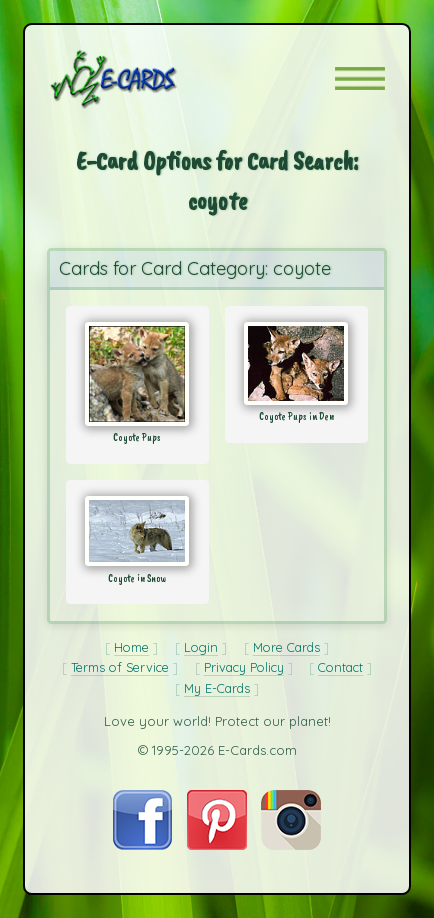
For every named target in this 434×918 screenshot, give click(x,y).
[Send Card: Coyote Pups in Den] (296, 363)
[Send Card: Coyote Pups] (137, 374)
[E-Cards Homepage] (149, 79)
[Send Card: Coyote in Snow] (137, 531)
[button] (360, 78)
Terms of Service (120, 667)
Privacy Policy (244, 667)
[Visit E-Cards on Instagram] (291, 844)
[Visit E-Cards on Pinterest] (217, 844)
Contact (340, 667)
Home (131, 647)
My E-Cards (217, 688)
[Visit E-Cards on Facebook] (142, 844)
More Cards (286, 647)
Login (201, 647)
